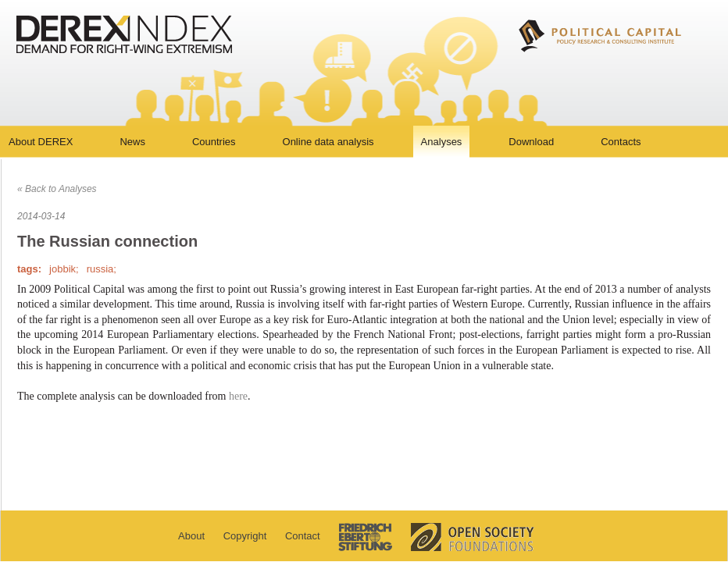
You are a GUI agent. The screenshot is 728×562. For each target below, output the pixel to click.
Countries (214, 142)
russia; (102, 269)
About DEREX (41, 142)
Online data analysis (328, 142)
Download (531, 142)
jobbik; (64, 269)
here (238, 396)
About (191, 536)
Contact (303, 536)
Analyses (442, 142)
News (132, 142)
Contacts (621, 142)
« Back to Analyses (57, 189)
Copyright (245, 536)
